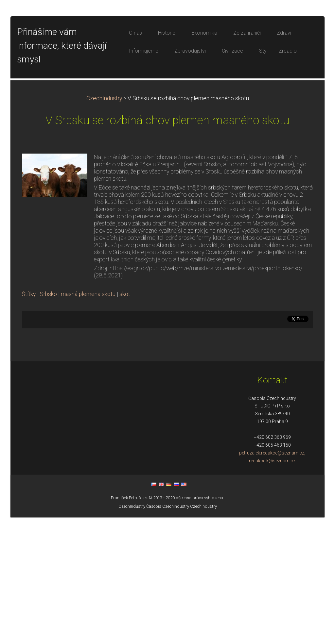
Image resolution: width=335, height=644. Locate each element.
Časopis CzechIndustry (168, 633)
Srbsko (48, 421)
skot (125, 421)
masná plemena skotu (88, 421)
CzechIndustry (104, 225)
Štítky (29, 421)
